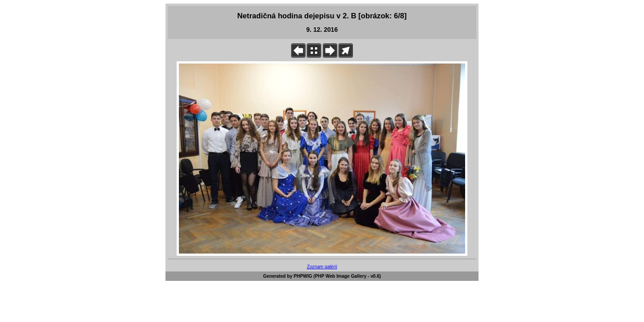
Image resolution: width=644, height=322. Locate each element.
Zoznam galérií (322, 267)
